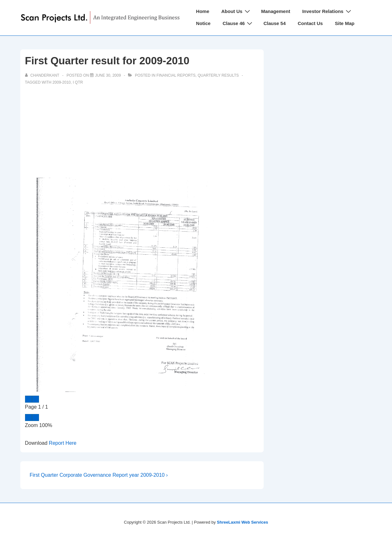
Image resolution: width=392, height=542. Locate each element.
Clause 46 (238, 23)
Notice (203, 23)
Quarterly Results (218, 75)
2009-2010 (62, 82)
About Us (236, 11)
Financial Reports (176, 75)
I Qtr (78, 82)
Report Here (63, 443)
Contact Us (310, 23)
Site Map (345, 23)
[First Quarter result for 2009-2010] (108, 75)
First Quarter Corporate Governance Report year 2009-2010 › (99, 475)
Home (203, 11)
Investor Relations (328, 11)
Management (276, 11)
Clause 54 (274, 23)
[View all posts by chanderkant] (43, 75)
